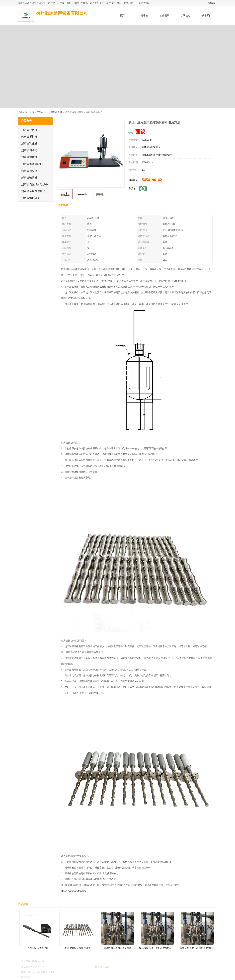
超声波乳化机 (29, 143)
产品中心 (143, 16)
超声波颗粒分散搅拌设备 (78, 948)
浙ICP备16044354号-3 (55, 967)
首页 (122, 16)
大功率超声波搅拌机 (38, 948)
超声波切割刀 (29, 150)
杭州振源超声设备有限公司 (80, 967)
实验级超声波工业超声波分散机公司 (158, 948)
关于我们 (207, 16)
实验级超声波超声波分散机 (118, 948)
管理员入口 (61, 977)
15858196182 (151, 180)
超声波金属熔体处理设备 (36, 191)
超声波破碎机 (29, 178)
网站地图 (72, 977)
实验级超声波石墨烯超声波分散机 (197, 948)
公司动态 (186, 16)
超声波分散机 (29, 130)
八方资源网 (39, 977)
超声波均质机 (29, 157)
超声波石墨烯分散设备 (35, 184)
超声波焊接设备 (31, 198)
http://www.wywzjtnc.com (73, 891)
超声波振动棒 (55, 112)
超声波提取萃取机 (32, 164)
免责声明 (50, 977)
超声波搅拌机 (29, 137)
